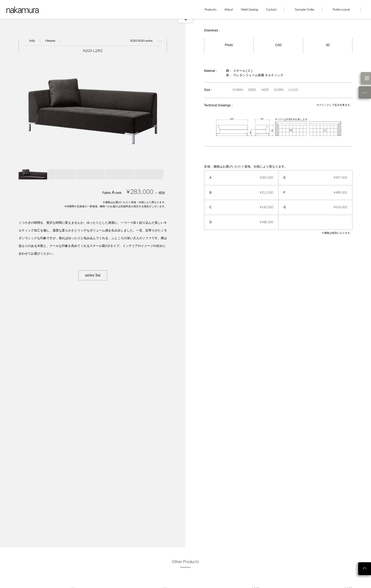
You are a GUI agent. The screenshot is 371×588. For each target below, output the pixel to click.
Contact (271, 10)
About (229, 10)
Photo (229, 45)
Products (211, 10)
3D (328, 45)
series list (93, 275)
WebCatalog (249, 10)
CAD (278, 45)
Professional (341, 10)
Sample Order (305, 10)
